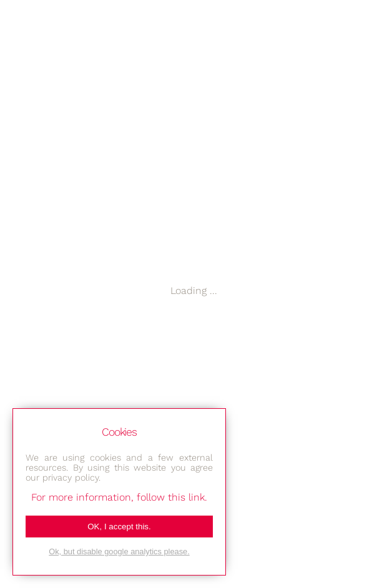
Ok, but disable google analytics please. (119, 551)
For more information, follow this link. (119, 497)
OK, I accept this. (119, 527)
